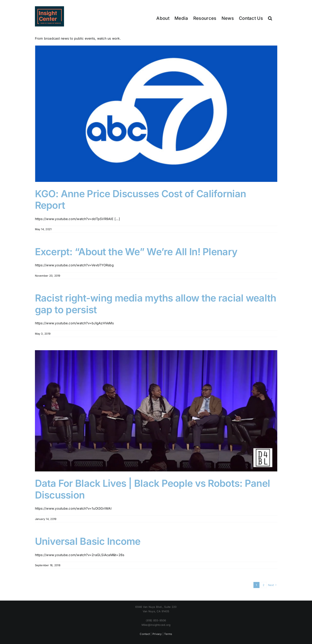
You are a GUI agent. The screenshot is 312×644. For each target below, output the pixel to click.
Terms (168, 634)
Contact (145, 634)
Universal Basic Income (88, 541)
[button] (270, 18)
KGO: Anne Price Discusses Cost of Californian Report (141, 200)
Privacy (157, 634)
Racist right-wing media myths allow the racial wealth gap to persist (156, 304)
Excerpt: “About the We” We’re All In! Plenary (136, 252)
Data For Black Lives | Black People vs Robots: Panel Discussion (153, 489)
